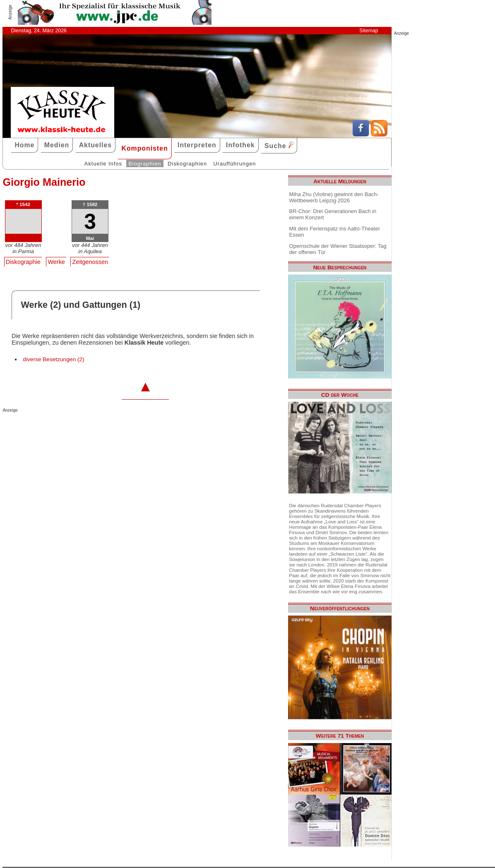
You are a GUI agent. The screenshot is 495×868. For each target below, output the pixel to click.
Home (24, 145)
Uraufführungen (234, 164)
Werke (56, 262)
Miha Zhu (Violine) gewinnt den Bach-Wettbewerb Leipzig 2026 (334, 197)
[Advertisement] (99, 429)
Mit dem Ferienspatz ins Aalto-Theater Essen (335, 232)
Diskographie (23, 262)
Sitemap (369, 31)
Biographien (145, 164)
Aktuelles (95, 145)
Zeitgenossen (90, 262)
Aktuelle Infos (103, 164)
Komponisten (144, 148)
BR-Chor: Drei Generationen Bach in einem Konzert (333, 214)
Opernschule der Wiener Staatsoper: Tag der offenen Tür (338, 249)
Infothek (240, 145)
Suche (279, 145)
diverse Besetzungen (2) (53, 359)
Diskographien (187, 164)
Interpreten (197, 145)
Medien (57, 145)
